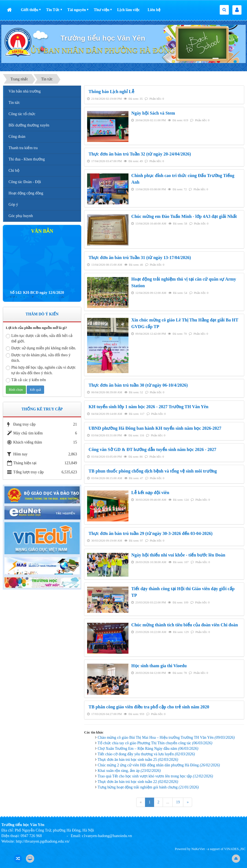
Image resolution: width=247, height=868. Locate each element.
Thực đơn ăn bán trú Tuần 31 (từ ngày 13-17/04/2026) (140, 258)
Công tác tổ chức (22, 114)
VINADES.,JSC (235, 849)
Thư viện (101, 10)
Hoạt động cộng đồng (26, 193)
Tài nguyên (76, 10)
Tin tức (14, 103)
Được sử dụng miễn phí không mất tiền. (41, 348)
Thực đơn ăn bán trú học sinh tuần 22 (138, 782)
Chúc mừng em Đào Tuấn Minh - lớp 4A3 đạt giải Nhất (184, 216)
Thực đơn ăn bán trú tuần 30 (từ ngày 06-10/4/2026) (138, 385)
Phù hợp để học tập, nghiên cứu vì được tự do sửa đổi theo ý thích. (41, 370)
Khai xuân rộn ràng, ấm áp (129, 771)
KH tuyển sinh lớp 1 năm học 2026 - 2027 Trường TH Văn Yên (148, 407)
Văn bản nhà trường (25, 91)
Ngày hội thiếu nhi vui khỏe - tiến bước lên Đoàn (178, 555)
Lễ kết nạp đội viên (150, 493)
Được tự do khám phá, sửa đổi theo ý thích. (38, 358)
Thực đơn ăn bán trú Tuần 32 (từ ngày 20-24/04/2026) (140, 154)
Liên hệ (154, 10)
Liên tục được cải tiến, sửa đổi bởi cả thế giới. (39, 338)
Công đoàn (17, 137)
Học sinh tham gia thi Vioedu (159, 666)
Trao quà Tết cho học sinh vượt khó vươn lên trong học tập (155, 776)
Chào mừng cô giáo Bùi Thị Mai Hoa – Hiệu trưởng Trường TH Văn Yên (166, 738)
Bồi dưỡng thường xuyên (29, 125)
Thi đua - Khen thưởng (27, 159)
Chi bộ (14, 171)
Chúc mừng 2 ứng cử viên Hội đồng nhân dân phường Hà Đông (159, 765)
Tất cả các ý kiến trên (26, 380)
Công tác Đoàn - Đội (25, 182)
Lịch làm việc (128, 10)
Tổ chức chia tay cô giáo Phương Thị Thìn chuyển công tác (155, 743)
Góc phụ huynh (21, 216)
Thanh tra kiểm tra (23, 148)
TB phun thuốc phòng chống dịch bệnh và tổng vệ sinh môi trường (153, 471)
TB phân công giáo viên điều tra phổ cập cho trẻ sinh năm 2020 (149, 707)
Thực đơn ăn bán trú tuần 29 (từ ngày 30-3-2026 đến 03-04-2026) (151, 533)
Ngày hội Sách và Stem (153, 113)
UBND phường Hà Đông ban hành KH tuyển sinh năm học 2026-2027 (155, 428)
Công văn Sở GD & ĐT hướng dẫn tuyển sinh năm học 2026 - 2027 (152, 449)
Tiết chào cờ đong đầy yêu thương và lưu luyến (146, 754)
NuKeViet (198, 849)
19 (178, 802)
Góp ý (13, 205)
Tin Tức (53, 10)
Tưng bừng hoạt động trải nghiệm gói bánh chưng (148, 787)
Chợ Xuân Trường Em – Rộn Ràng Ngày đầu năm (148, 749)
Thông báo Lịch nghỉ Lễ (111, 92)
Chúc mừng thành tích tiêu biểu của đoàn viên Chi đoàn (185, 625)
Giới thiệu (30, 10)
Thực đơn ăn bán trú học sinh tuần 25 (138, 760)
